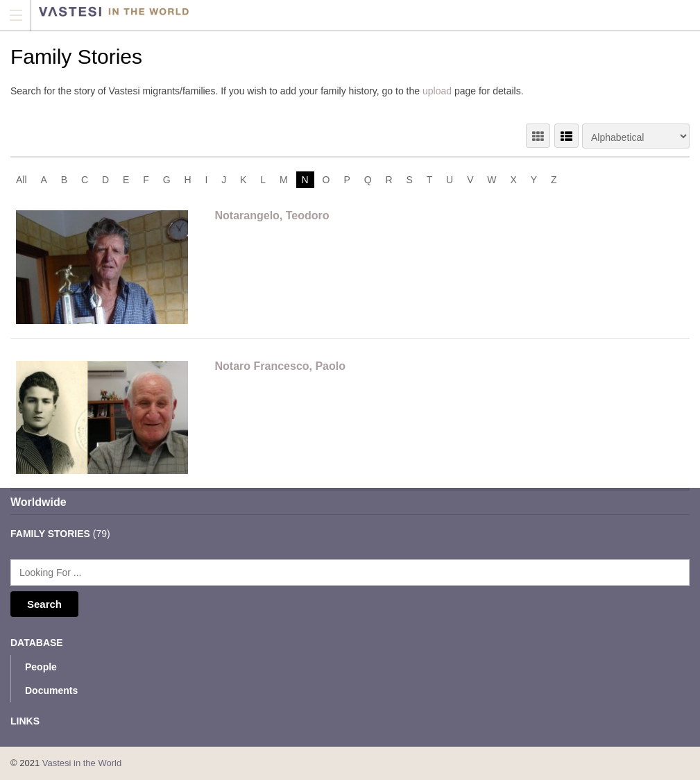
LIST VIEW (566, 136)
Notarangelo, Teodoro (272, 215)
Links (25, 721)
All (22, 180)
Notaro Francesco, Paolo (281, 366)
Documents (51, 690)
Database (37, 643)
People (41, 667)
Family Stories (50, 534)
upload (437, 91)
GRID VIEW (538, 136)
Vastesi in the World (82, 763)
